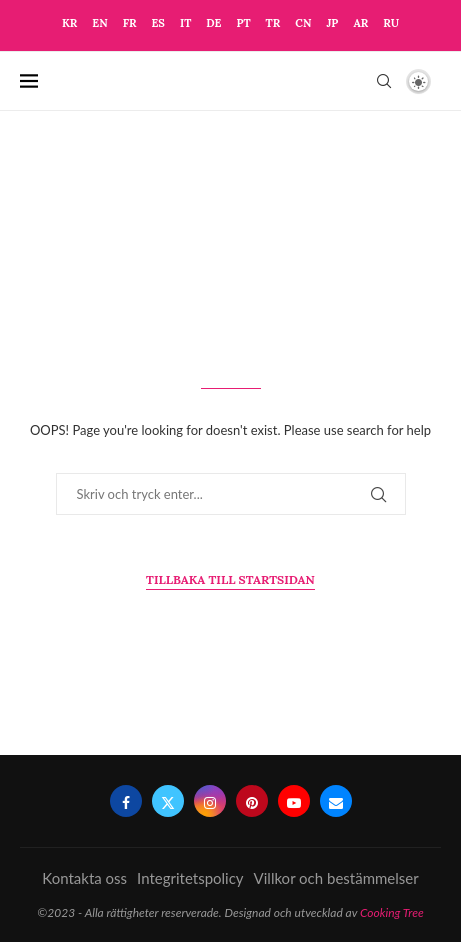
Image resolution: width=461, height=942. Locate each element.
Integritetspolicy (190, 878)
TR (273, 23)
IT (185, 23)
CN (303, 23)
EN (99, 23)
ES (157, 23)
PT (243, 23)
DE (213, 23)
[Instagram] (210, 801)
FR (130, 23)
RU (391, 23)
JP (332, 23)
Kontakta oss (84, 878)
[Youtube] (294, 801)
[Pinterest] (252, 801)
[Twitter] (168, 801)
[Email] (336, 801)
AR (360, 23)
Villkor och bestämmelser (336, 878)
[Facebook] (126, 801)
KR (69, 23)
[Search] (384, 81)
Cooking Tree (392, 912)
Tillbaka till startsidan (230, 579)
